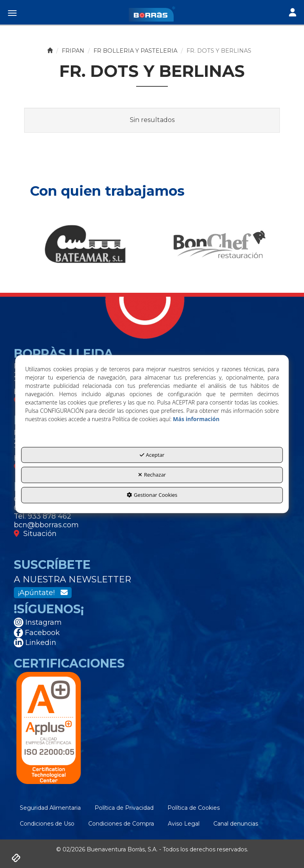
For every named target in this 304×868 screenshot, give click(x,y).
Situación (35, 534)
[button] (152, 14)
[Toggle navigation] (293, 13)
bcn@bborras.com (46, 525)
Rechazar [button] (152, 475)
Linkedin (35, 643)
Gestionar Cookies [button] (152, 495)
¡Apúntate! (43, 593)
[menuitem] (50, 808)
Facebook (37, 633)
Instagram (38, 622)
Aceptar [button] (152, 455)
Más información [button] (196, 419)
